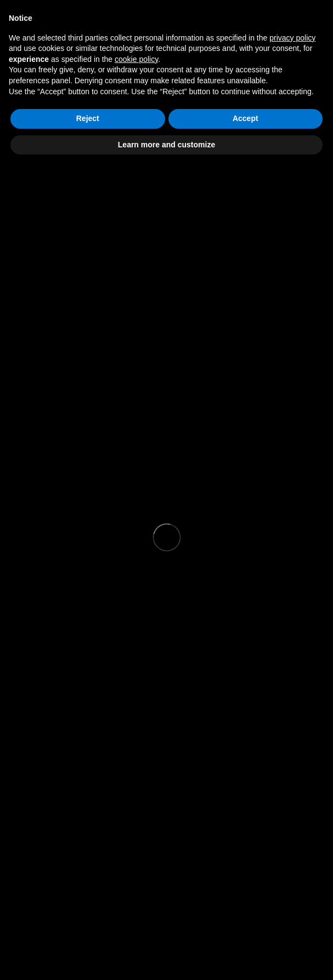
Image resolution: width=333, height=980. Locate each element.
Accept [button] (245, 118)
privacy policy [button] (292, 38)
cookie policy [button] (136, 59)
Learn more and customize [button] (166, 145)
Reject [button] (88, 118)
